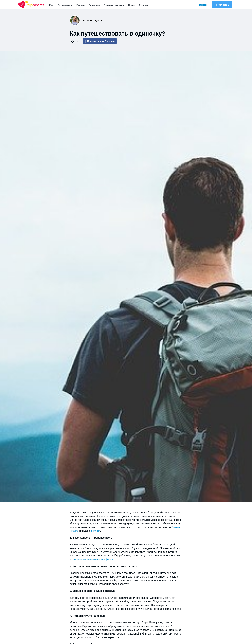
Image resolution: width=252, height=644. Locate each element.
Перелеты (94, 5)
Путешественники (114, 5)
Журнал (144, 5)
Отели (132, 5)
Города (80, 5)
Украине (176, 527)
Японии (96, 531)
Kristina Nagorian (93, 20)
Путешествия (65, 5)
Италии (74, 531)
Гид (51, 5)
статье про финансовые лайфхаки (92, 559)
